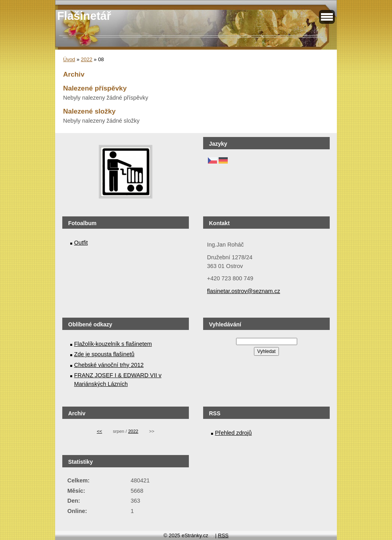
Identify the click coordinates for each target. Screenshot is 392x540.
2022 (87, 59)
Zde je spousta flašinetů (104, 354)
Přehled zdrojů (233, 433)
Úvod (69, 59)
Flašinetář (84, 16)
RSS (223, 535)
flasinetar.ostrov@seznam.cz (244, 291)
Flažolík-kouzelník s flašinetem (113, 344)
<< (99, 431)
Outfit (81, 243)
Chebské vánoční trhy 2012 (109, 365)
